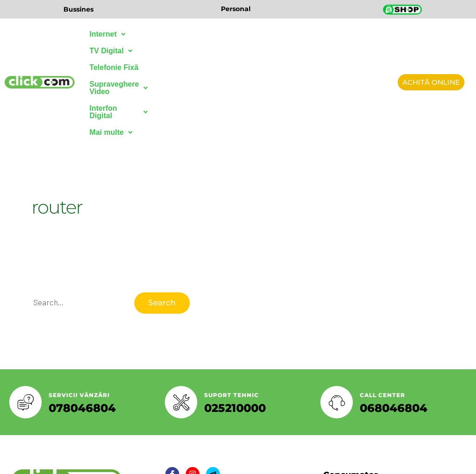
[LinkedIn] (213, 392)
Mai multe (182, 51)
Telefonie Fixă (213, 34)
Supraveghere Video (288, 34)
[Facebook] (172, 392)
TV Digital (157, 34)
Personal (236, 9)
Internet (107, 34)
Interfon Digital (120, 51)
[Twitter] (193, 392)
